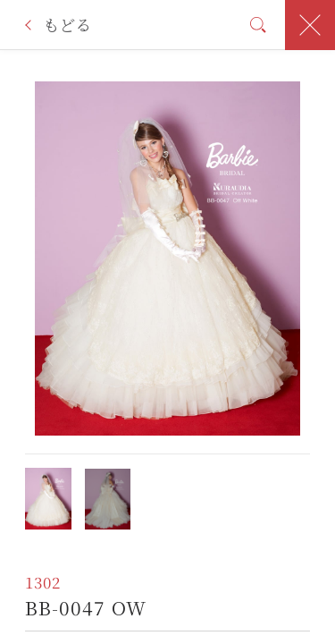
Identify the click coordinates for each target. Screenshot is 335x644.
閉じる (310, 25)
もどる (67, 25)
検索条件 (258, 25)
